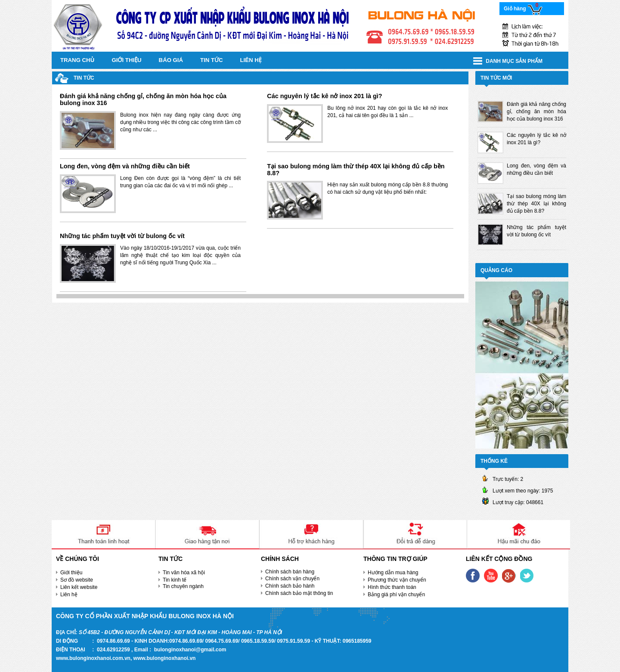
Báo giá (171, 60)
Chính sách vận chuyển (292, 579)
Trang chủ (77, 60)
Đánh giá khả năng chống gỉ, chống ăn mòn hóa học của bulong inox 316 (143, 99)
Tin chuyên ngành (183, 586)
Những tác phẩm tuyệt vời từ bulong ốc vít (122, 236)
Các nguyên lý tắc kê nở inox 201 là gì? (324, 96)
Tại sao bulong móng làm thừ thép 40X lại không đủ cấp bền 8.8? (356, 170)
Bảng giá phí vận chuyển (396, 595)
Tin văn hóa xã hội (184, 573)
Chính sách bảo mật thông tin (299, 593)
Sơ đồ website (77, 580)
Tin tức (212, 60)
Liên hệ (69, 595)
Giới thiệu (127, 60)
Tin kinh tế (175, 580)
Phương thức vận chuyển (397, 580)
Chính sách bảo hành (290, 586)
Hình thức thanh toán (392, 587)
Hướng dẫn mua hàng (393, 573)
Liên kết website (79, 587)
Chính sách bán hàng (290, 572)
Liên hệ (251, 60)
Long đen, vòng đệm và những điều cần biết (125, 166)
